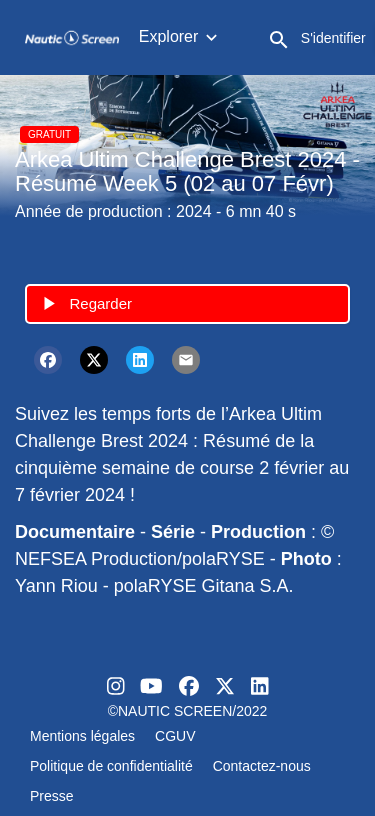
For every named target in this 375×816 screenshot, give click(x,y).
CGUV (175, 736)
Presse (52, 796)
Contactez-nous (262, 766)
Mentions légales (82, 736)
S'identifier (333, 38)
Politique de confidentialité (111, 766)
